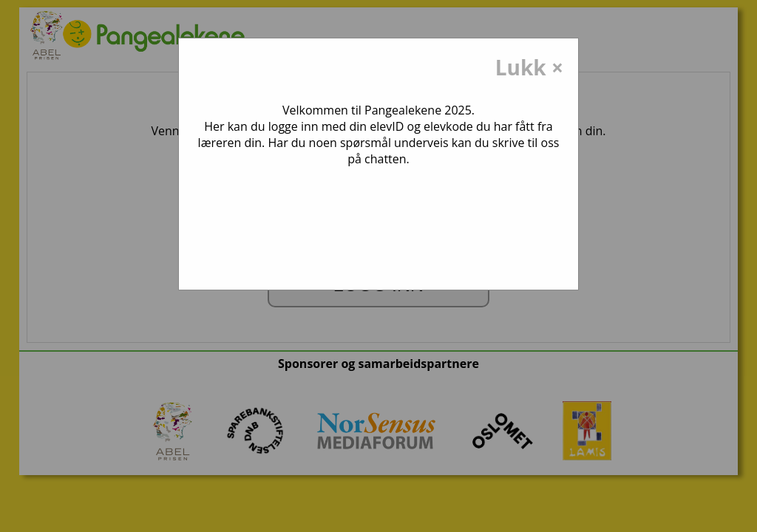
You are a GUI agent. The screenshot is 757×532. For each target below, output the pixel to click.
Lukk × (529, 67)
